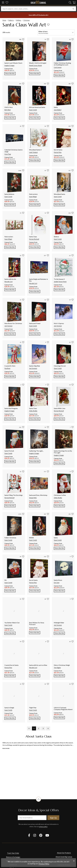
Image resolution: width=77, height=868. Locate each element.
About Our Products (64, 853)
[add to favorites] (48, 25)
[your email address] (32, 818)
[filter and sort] (56, 32)
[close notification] (74, 861)
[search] (70, 2)
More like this (10, 73)
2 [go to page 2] (39, 728)
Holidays (19, 20)
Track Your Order (13, 853)
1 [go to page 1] (34, 728)
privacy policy (43, 827)
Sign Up (53, 818)
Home (4, 20)
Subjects (11, 20)
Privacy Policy (44, 864)
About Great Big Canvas (64, 857)
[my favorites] (7, 3)
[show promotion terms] (38, 15)
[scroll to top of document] (38, 802)
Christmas (27, 20)
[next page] (48, 728)
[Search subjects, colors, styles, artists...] (38, 9)
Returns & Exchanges (13, 857)
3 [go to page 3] (43, 728)
